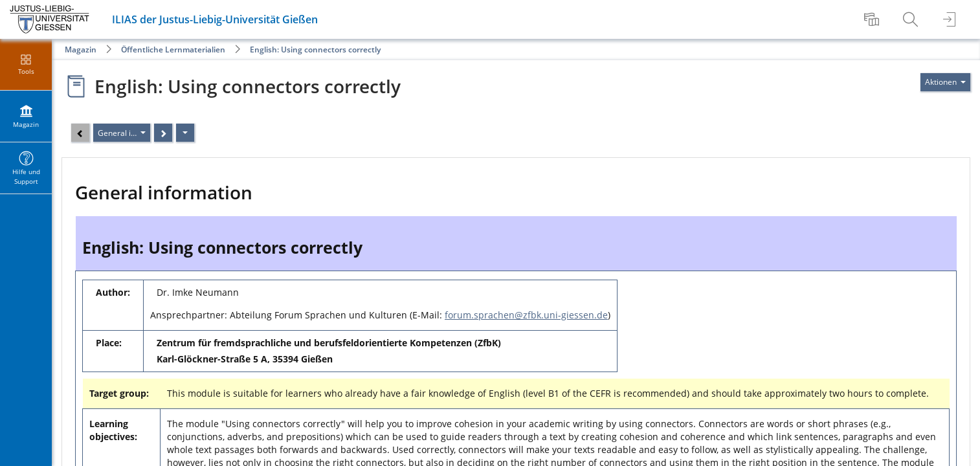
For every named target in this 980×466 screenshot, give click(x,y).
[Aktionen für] (945, 82)
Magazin (81, 50)
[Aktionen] (185, 133)
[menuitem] (873, 19)
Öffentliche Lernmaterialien (173, 50)
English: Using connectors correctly (315, 50)
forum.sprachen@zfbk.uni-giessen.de (526, 315)
